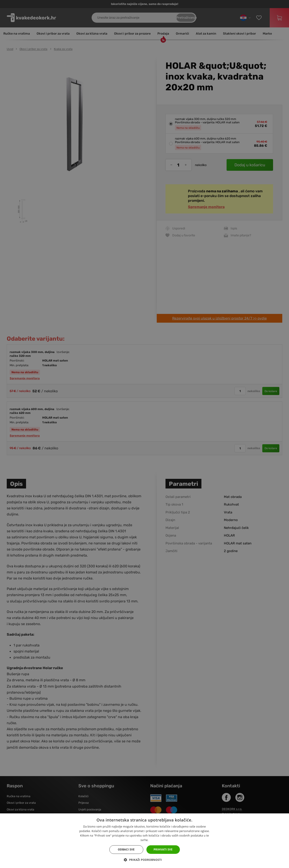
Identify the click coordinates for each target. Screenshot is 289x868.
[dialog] (144, 434)
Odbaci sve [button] (126, 849)
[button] (144, 860)
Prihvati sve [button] (163, 849)
